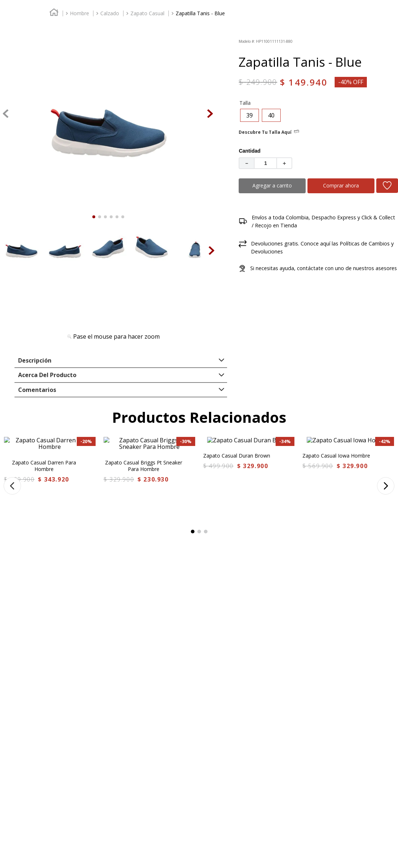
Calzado (110, 76)
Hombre (79, 76)
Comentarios (37, 423)
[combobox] (290, 33)
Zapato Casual (147, 76)
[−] (246, 194)
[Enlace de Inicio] (54, 76)
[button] (250, 146)
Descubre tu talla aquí (265, 163)
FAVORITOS (343, 32)
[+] (285, 194)
